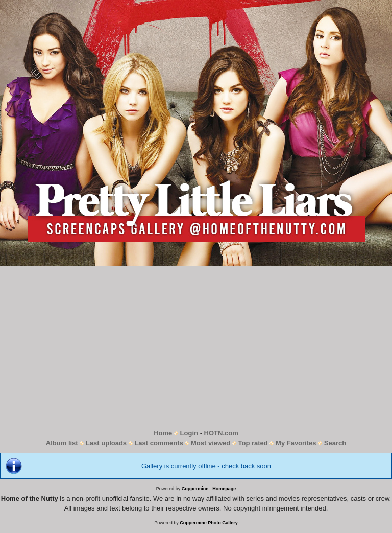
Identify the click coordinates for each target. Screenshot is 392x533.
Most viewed (211, 443)
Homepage (224, 489)
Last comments (158, 443)
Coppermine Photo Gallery (209, 523)
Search (335, 443)
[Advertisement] (196, 347)
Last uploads (106, 443)
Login (189, 433)
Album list (62, 443)
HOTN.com (221, 433)
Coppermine (195, 489)
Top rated (253, 443)
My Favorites (296, 443)
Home (163, 433)
